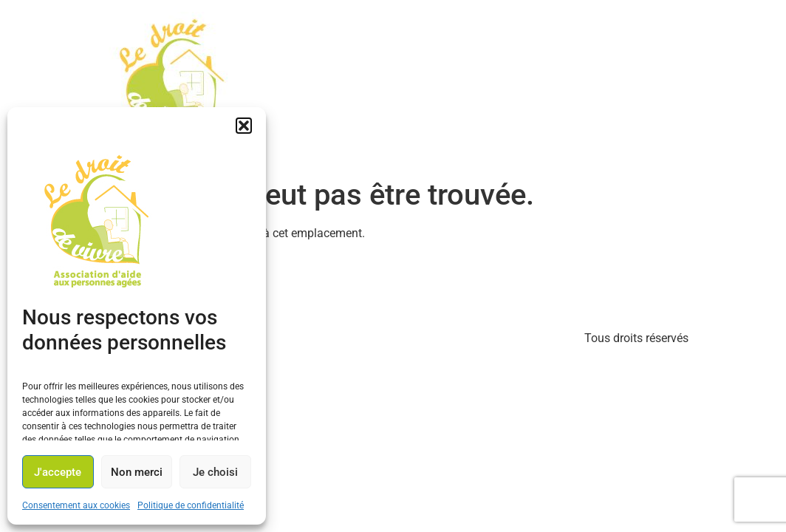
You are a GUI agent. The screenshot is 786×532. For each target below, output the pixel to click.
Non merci (137, 472)
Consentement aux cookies (76, 505)
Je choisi (215, 472)
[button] (244, 126)
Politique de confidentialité (191, 505)
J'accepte (58, 472)
